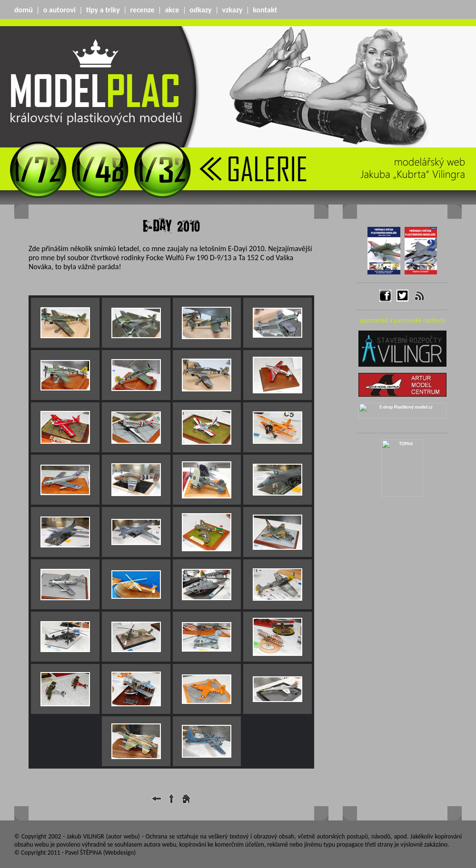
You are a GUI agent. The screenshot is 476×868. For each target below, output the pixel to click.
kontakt (265, 10)
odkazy (200, 10)
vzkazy (233, 10)
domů (24, 10)
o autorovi (59, 10)
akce (172, 10)
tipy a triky (103, 10)
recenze (143, 10)
